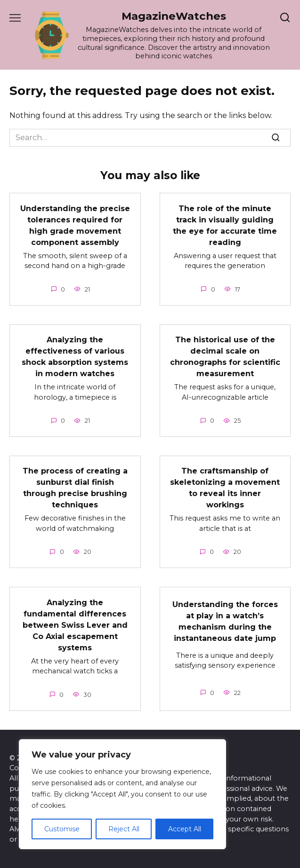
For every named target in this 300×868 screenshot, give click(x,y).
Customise (62, 829)
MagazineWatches (174, 16)
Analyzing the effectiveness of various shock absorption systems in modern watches (75, 357)
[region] (122, 794)
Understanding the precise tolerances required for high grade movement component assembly (75, 225)
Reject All (124, 829)
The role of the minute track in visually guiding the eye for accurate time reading (225, 225)
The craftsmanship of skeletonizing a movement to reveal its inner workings (225, 488)
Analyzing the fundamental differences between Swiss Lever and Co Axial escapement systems (75, 625)
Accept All (185, 829)
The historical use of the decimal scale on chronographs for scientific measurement (225, 357)
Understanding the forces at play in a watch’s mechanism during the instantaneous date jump (225, 621)
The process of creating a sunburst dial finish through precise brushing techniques (75, 488)
